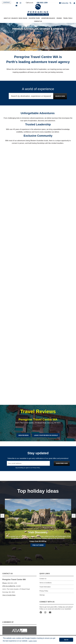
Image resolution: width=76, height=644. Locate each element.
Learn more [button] (33, 641)
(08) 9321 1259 (42, 3)
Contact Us (43, 579)
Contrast (7, 2)
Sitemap (42, 595)
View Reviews (23, 435)
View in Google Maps (9, 595)
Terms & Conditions (45, 583)
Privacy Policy (36, 468)
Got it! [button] (66, 640)
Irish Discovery (38, 544)
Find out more (38, 556)
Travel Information (45, 587)
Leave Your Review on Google (46, 435)
